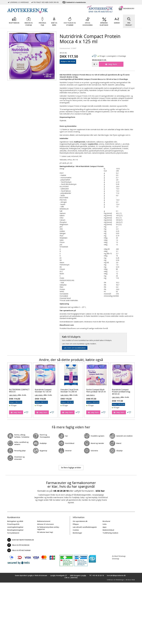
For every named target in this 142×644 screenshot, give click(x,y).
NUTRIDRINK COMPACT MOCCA (24, 391)
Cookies (76, 530)
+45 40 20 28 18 (61, 491)
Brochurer (106, 521)
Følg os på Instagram (19, 550)
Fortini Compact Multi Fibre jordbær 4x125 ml (100, 391)
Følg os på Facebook (18, 545)
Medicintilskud (108, 530)
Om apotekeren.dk (80, 521)
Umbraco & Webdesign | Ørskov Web (121, 580)
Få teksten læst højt (45, 532)
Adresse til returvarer (45, 524)
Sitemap (116, 559)
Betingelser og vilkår (15, 521)
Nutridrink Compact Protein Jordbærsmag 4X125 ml (125, 392)
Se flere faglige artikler (71, 468)
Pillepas (76, 524)
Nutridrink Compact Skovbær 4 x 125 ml (47, 391)
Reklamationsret (44, 521)
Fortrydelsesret (13, 533)
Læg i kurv (111, 64)
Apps (105, 527)
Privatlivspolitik (13, 524)
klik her (100, 491)
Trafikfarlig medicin (110, 533)
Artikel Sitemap (119, 556)
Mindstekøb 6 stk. (99, 60)
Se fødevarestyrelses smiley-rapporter (48, 528)
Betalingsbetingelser (15, 530)
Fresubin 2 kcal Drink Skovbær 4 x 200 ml (74, 391)
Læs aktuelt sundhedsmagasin (85, 527)
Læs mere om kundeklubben (75, 348)
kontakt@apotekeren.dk (21, 540)
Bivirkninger (77, 533)
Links (105, 524)
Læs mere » (18, 395)
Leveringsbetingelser (15, 527)
